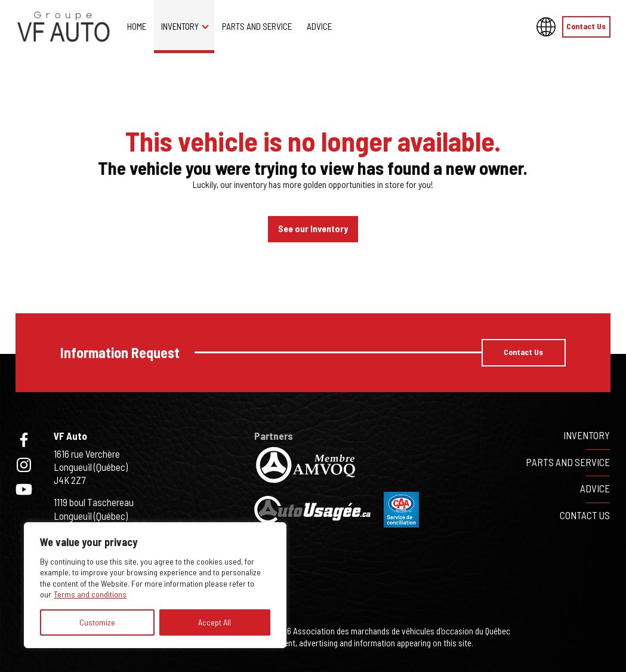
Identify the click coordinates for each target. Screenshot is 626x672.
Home (137, 26)
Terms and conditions (90, 594)
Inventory (180, 26)
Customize (97, 622)
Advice (319, 26)
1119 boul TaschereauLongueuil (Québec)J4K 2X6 (94, 515)
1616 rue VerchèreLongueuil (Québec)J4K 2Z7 (91, 467)
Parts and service (257, 26)
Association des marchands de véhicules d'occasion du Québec (402, 631)
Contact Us (586, 26)
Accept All (215, 622)
